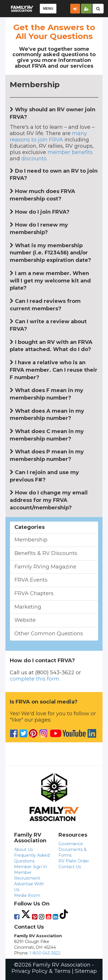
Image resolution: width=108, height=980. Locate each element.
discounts (34, 159)
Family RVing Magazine (45, 567)
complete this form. (35, 679)
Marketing (28, 607)
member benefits (70, 152)
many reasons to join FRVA (48, 137)
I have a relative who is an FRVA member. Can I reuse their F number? (54, 370)
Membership (31, 540)
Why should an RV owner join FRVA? (53, 113)
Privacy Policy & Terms (41, 971)
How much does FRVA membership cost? (42, 195)
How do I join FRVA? (40, 212)
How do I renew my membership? (39, 229)
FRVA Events (31, 580)
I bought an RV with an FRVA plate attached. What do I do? (51, 346)
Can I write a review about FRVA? (48, 325)
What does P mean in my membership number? (47, 455)
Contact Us (70, 867)
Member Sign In (31, 867)
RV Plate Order (74, 861)
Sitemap (86, 971)
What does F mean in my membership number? (47, 394)
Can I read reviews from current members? (45, 305)
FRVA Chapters (34, 593)
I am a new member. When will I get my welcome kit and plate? (50, 281)
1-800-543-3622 (45, 953)
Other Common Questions (49, 634)
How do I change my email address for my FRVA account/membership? (49, 500)
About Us (23, 850)
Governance (71, 844)
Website (25, 620)
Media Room (27, 895)
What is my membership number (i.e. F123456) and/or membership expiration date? (50, 253)
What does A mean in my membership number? (47, 415)
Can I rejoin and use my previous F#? (44, 476)
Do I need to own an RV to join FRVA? (54, 175)
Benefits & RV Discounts (46, 553)
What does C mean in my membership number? (47, 435)
